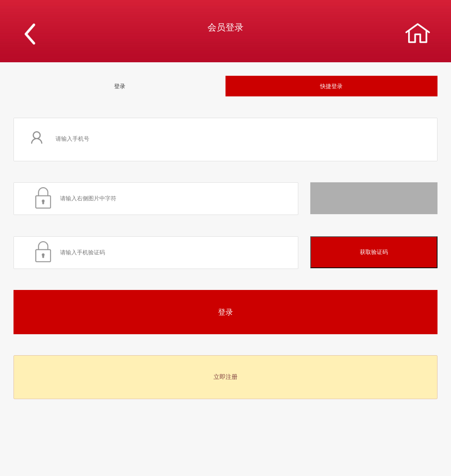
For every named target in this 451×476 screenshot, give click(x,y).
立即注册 (225, 377)
